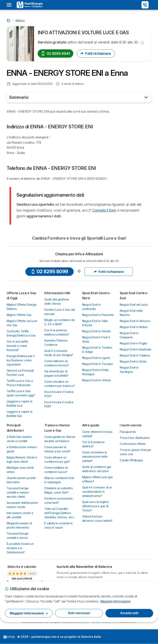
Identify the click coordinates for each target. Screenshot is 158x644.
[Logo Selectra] (30, 5)
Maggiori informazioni (115, 601)
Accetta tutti (129, 613)
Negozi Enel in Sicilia (133, 361)
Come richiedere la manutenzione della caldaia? (95, 457)
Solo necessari (79, 613)
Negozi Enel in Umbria (96, 380)
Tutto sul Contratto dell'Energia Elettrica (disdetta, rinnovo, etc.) (59, 513)
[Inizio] (9, 20)
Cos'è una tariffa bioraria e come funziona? (17, 346)
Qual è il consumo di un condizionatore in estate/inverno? (97, 492)
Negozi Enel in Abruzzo (135, 321)
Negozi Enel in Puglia (133, 343)
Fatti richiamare (96, 53)
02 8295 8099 (50, 272)
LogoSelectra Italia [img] (9, 637)
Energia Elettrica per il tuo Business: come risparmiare (21, 360)
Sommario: (19, 97)
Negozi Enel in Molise (134, 327)
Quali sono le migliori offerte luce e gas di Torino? (96, 506)
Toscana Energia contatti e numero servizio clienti (18, 492)
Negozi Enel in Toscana (98, 364)
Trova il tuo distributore (135, 438)
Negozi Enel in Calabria (135, 355)
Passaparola (128, 432)
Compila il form (104, 210)
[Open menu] (9, 5)
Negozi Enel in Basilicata (135, 349)
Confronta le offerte (133, 444)
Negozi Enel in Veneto (97, 331)
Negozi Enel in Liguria (96, 358)
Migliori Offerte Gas (19, 315)
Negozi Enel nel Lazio (134, 305)
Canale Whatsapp (131, 460)
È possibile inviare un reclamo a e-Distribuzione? (20, 548)
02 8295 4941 (56, 53)
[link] (22, 572)
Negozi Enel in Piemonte (98, 315)
